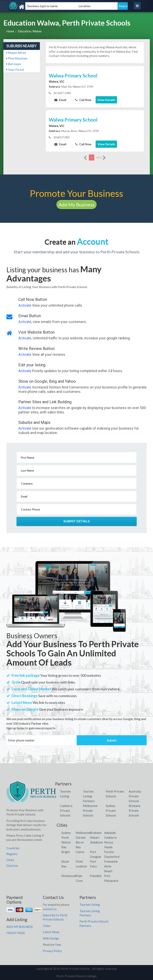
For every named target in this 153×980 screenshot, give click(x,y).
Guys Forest (15, 69)
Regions (12, 854)
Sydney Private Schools (111, 811)
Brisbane (96, 833)
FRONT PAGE (16, 933)
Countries (13, 848)
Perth (65, 837)
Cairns (80, 852)
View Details (106, 100)
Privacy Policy (52, 951)
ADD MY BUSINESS (20, 927)
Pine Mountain (17, 58)
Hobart (95, 837)
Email (60, 100)
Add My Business (76, 205)
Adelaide (110, 833)
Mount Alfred (16, 53)
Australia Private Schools (135, 796)
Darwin (81, 837)
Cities (10, 860)
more (101, 158)
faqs (58, 944)
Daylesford (112, 857)
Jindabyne (96, 842)
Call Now (83, 100)
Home (10, 31)
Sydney (66, 833)
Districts (12, 866)
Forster (109, 852)
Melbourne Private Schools (90, 811)
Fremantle (111, 861)
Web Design (51, 938)
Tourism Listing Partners (89, 796)
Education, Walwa (30, 31)
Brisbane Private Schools (135, 811)
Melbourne (83, 833)
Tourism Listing (90, 905)
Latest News (51, 932)
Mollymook (69, 876)
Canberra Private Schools (66, 811)
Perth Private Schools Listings (76, 976)
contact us (50, 909)
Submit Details (77, 521)
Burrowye (14, 64)
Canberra (110, 837)
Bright (66, 852)
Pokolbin (96, 876)
